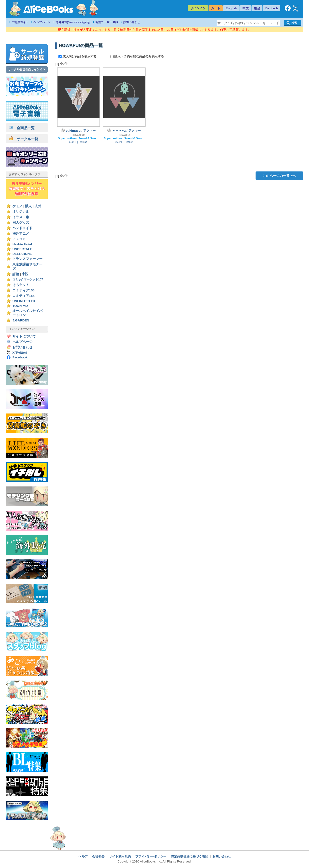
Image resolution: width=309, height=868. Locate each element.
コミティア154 (24, 296)
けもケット (21, 285)
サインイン (198, 8)
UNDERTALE (22, 249)
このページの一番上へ (279, 176)
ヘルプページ (42, 22)
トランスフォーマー (27, 259)
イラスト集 (21, 217)
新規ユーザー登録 (107, 22)
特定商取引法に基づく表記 (189, 856)
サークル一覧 (24, 139)
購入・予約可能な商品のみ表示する (137, 56)
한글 (257, 8)
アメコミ (19, 239)
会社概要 (98, 856)
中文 (246, 8)
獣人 (28, 206)
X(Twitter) (20, 353)
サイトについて (24, 336)
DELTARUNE (22, 254)
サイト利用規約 (120, 856)
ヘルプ (83, 856)
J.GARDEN (21, 320)
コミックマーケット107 (28, 279)
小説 (25, 274)
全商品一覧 (22, 128)
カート (216, 8)
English (231, 8)
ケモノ (17, 206)
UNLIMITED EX (24, 301)
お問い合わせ (131, 22)
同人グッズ (21, 223)
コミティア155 (24, 290)
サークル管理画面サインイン (27, 69)
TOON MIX (20, 306)
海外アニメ (21, 234)
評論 (16, 274)
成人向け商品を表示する (78, 56)
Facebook (20, 357)
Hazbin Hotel (22, 244)
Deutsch (272, 8)
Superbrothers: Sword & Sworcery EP (78, 138)
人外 (38, 206)
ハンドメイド (22, 228)
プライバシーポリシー (151, 856)
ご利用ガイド (20, 22)
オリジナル (21, 212)
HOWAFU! (78, 135)
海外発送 (73, 22)
